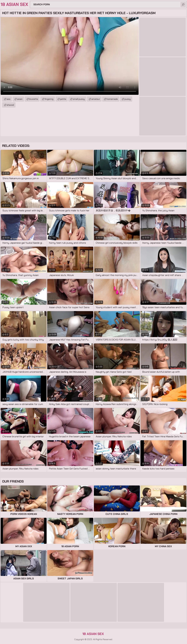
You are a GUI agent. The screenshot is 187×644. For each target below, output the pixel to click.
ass (9, 99)
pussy (128, 99)
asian (20, 99)
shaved (10, 105)
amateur (96, 99)
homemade (112, 99)
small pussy (79, 99)
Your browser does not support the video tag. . (70, 56)
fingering (49, 99)
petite (63, 99)
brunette (34, 99)
